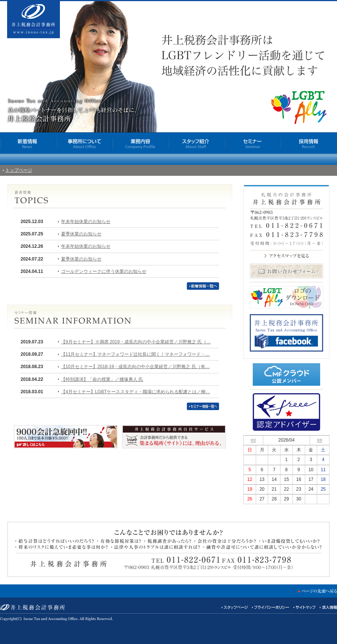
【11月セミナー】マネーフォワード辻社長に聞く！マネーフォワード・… (135, 354)
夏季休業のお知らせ (81, 234)
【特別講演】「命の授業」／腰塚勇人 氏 (102, 379)
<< (253, 440)
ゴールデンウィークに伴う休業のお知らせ (104, 271)
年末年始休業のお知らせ (86, 222)
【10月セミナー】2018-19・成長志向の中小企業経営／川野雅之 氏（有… (135, 367)
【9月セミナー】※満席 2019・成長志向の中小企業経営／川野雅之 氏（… (136, 342)
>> (319, 440)
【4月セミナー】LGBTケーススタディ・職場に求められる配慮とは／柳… (136, 392)
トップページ (19, 170)
